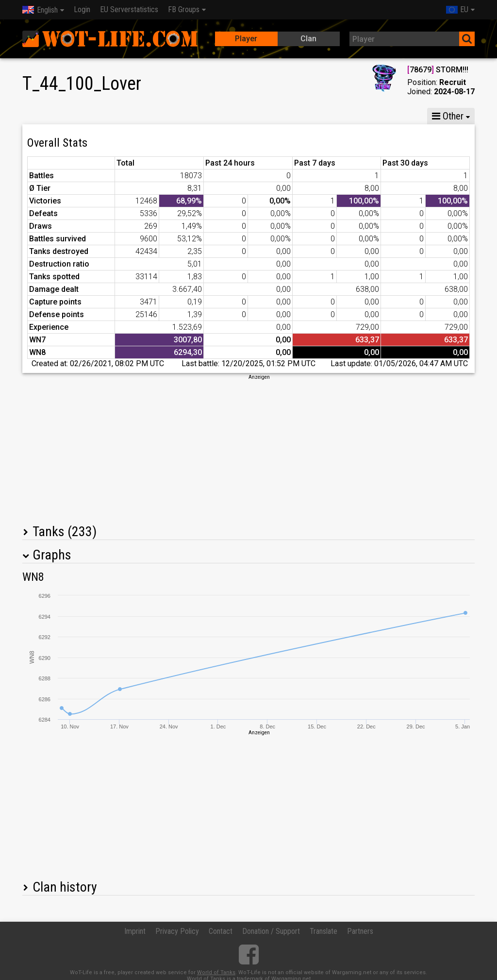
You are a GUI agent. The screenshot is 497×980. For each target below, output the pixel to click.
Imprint (135, 931)
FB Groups (184, 9)
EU (457, 9)
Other (448, 116)
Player (246, 39)
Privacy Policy (177, 931)
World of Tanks (216, 972)
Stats (42, 116)
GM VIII (127, 116)
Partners (360, 931)
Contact (221, 931)
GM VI (170, 116)
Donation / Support (271, 931)
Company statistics (234, 116)
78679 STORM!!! (438, 70)
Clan (308, 39)
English (40, 10)
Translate (323, 931)
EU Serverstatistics (129, 9)
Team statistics (312, 116)
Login (82, 9)
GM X (85, 116)
